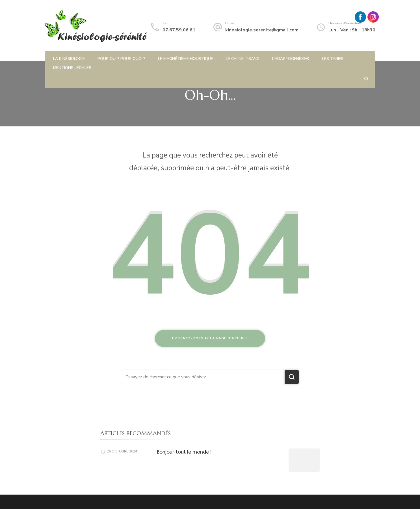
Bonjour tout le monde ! (184, 452)
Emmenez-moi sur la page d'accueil (210, 338)
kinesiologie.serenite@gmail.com (262, 30)
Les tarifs (333, 59)
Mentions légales (72, 68)
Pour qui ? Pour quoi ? (121, 59)
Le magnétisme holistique (186, 59)
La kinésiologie (69, 59)
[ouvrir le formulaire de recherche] (366, 79)
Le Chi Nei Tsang (243, 59)
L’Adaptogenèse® (291, 59)
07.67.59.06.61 (179, 30)
